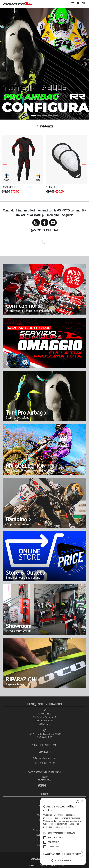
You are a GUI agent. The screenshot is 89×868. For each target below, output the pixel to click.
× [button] (82, 802)
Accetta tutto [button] (53, 854)
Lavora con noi (58, 865)
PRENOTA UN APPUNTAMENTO (46, 745)
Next (84, 164)
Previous (5, 164)
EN (83, 3)
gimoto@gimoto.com (46, 758)
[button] (3, 64)
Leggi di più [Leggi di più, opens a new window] (66, 827)
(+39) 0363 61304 (46, 763)
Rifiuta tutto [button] (74, 854)
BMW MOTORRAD (44, 778)
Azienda (32, 865)
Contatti (43, 865)
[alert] (63, 831)
